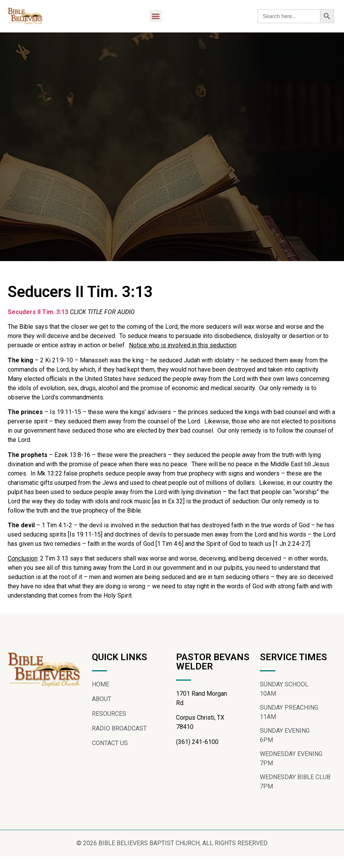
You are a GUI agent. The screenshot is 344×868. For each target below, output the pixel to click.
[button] (156, 16)
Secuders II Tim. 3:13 (38, 315)
